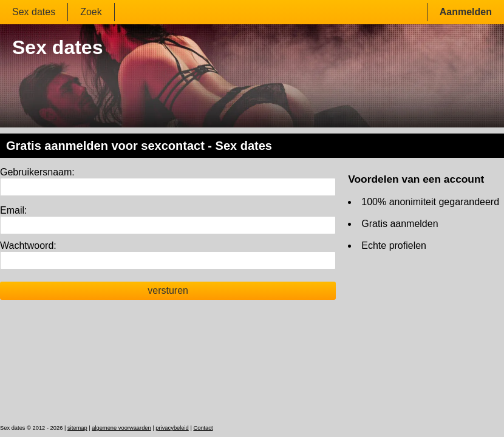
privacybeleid (172, 428)
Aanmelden (466, 12)
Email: (13, 210)
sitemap (77, 428)
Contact (203, 428)
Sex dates (34, 12)
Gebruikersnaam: (37, 172)
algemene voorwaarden (121, 428)
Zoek (91, 12)
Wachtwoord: (28, 246)
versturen (168, 290)
